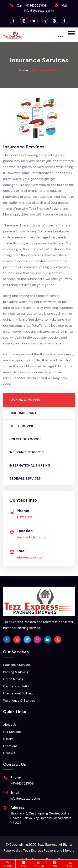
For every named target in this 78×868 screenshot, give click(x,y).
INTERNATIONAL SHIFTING (30, 466)
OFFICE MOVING (22, 426)
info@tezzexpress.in (39, 11)
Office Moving (13, 679)
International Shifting (18, 693)
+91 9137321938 (36, 6)
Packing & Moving (16, 672)
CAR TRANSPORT (23, 413)
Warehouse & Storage (19, 701)
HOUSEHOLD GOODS (25, 439)
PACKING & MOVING (25, 400)
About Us (10, 725)
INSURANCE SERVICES (27, 452)
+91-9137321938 (22, 783)
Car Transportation (17, 686)
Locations (10, 746)
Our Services (12, 732)
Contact (9, 753)
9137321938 (25, 517)
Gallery (8, 739)
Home (24, 70)
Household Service (17, 665)
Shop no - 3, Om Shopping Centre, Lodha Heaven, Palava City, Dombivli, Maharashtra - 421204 (42, 818)
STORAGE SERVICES (25, 479)
